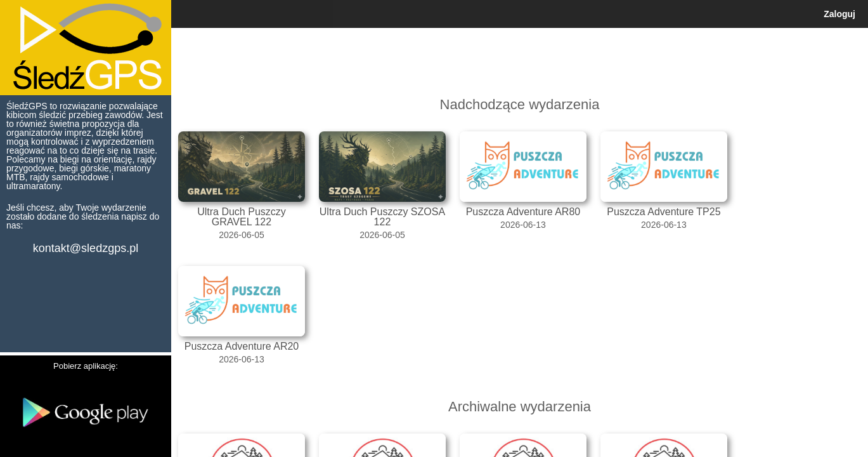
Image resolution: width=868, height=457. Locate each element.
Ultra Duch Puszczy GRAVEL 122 (242, 217)
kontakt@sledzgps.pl (86, 248)
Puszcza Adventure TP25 (664, 212)
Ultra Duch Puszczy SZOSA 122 (382, 217)
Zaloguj (839, 14)
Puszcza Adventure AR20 (242, 346)
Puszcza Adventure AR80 (523, 212)
